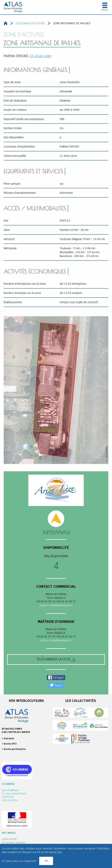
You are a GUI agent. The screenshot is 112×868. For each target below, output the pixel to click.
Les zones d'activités (30, 23)
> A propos (8, 738)
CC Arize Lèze (41, 56)
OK (46, 861)
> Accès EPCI (9, 744)
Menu (105, 10)
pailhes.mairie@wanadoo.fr (56, 605)
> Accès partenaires (14, 749)
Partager (58, 677)
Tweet (58, 685)
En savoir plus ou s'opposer (19, 861)
